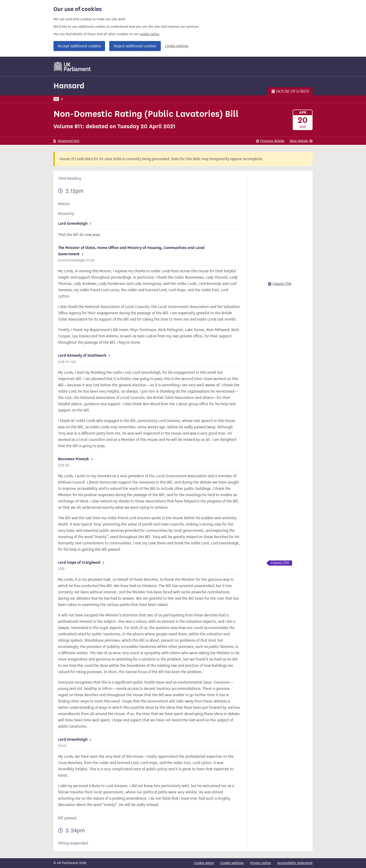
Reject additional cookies (135, 46)
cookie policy (149, 34)
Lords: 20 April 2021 (114, 99)
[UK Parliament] (72, 66)
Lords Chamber (146, 99)
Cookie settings (177, 46)
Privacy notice (260, 863)
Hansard (69, 86)
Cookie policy (204, 863)
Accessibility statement (295, 863)
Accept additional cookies (79, 46)
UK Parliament (64, 99)
